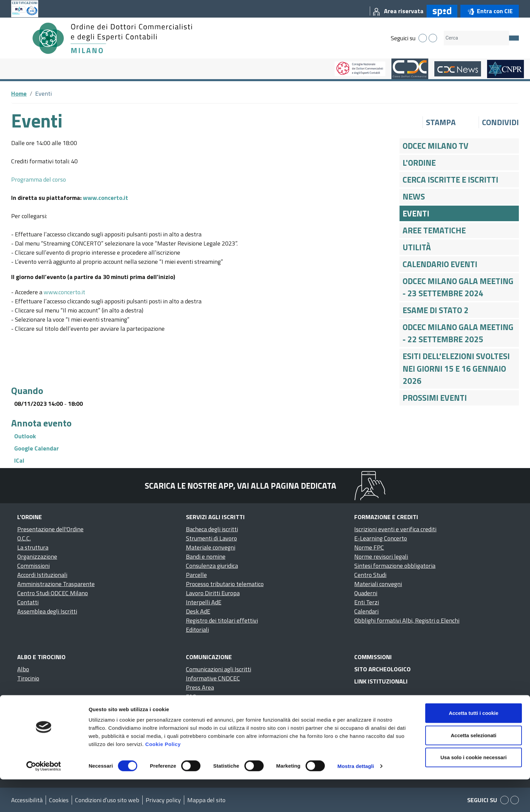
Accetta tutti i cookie (474, 746)
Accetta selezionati (473, 768)
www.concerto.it (105, 198)
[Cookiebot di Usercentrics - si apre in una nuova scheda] (44, 799)
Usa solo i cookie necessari (474, 790)
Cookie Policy (163, 777)
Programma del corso (39, 179)
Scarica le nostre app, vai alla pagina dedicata (240, 486)
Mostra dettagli (356, 799)
